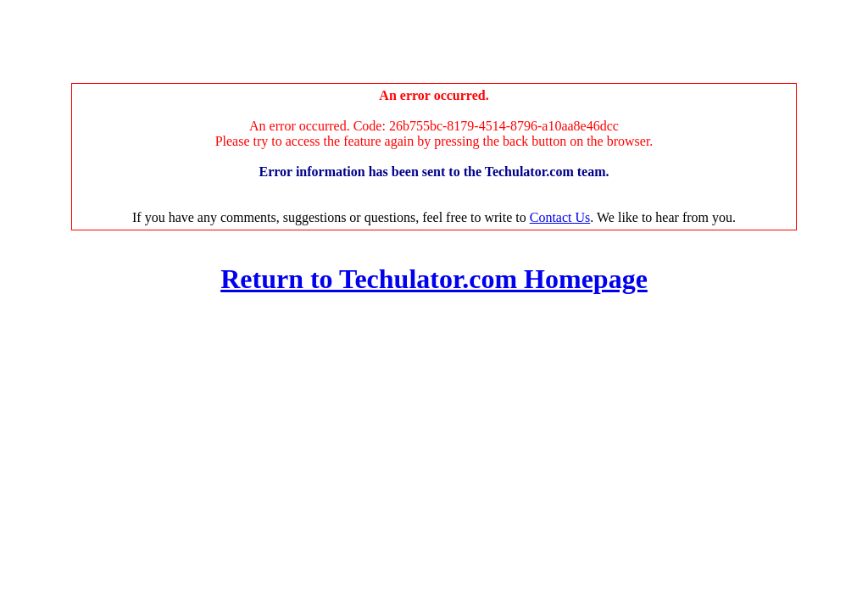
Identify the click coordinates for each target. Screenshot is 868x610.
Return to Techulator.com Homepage (434, 279)
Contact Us (560, 217)
